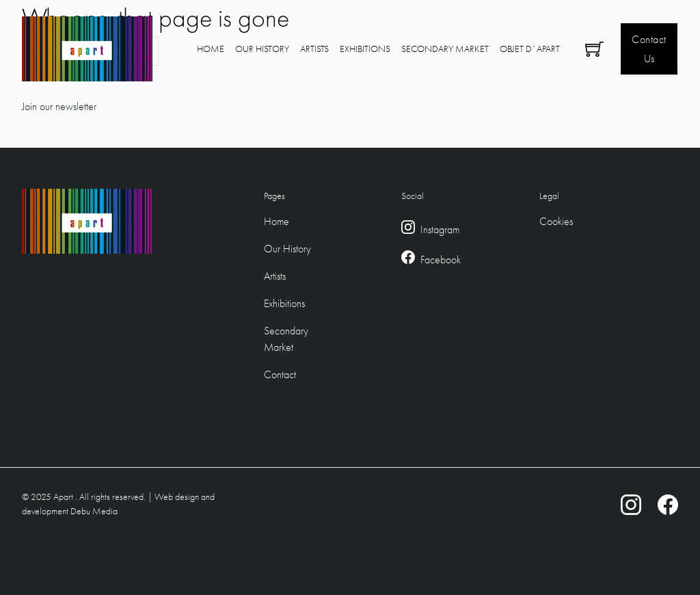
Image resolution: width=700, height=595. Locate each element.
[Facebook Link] (408, 260)
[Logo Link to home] (87, 49)
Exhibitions (365, 49)
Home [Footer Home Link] (277, 221)
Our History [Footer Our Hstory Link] (287, 249)
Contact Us (649, 49)
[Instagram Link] (408, 230)
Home (211, 49)
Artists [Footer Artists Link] (275, 276)
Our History (262, 49)
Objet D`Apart (530, 49)
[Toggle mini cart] (594, 49)
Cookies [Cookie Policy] (556, 221)
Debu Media (94, 511)
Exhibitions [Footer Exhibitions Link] (284, 303)
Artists (314, 49)
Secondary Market (445, 49)
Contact (280, 374)
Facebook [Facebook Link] (441, 260)
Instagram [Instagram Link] (440, 229)
